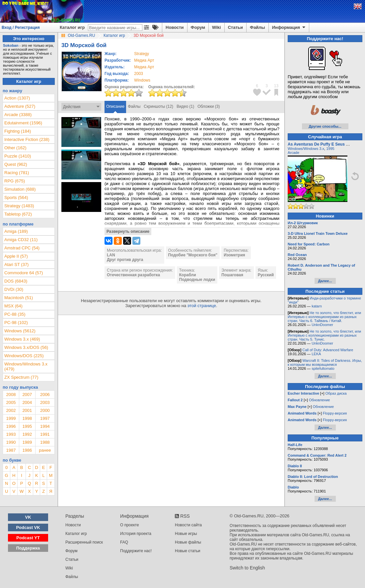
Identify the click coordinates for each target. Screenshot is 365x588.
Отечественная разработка (133, 275)
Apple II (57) (16, 256)
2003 (139, 74)
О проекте (130, 525)
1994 (45, 426)
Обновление (320, 400)
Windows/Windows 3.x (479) (26, 366)
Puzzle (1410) (18, 156)
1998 (27, 418)
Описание (115, 106)
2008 (11, 394)
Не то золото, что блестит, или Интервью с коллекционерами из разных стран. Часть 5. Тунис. (324, 335)
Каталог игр (72, 27)
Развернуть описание (128, 231)
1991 (45, 434)
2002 (11, 410)
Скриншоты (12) (158, 106)
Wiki (217, 27)
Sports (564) (16, 197)
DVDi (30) (14, 289)
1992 (27, 434)
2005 (11, 402)
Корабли (188, 275)
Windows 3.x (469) (22, 339)
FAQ (124, 542)
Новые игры (186, 534)
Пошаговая (232, 275)
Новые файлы (188, 542)
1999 (11, 418)
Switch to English (247, 568)
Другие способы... (325, 126)
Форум (198, 27)
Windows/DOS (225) (24, 356)
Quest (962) (16, 164)
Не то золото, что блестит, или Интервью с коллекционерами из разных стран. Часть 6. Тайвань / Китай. (324, 317)
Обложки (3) (209, 106)
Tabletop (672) (18, 214)
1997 (45, 418)
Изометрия (234, 255)
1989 (27, 442)
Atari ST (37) (16, 264)
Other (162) (15, 148)
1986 (27, 450)
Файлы (257, 27)
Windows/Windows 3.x (306, 149)
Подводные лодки (197, 280)
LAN (111, 255)
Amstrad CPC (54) (22, 248)
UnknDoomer (322, 325)
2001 (27, 410)
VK (28, 517)
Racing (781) (17, 173)
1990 (11, 442)
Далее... (325, 281)
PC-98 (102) (16, 323)
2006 (45, 394)
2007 (27, 394)
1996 (11, 426)
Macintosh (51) (19, 298)
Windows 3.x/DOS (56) (26, 347)
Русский (266, 275)
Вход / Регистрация (21, 28)
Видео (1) (185, 106)
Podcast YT (28, 538)
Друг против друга (125, 260)
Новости (175, 27)
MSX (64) (13, 306)
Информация (289, 28)
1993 (11, 434)
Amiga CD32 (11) (21, 240)
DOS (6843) (16, 281)
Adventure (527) (20, 106)
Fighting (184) (18, 131)
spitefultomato (323, 368)
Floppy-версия (335, 413)
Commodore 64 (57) (24, 273)
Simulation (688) (20, 189)
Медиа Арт (144, 60)
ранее (45, 450)
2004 (27, 402)
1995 (27, 426)
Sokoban (11, 45)
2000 (45, 410)
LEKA (316, 354)
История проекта (136, 534)
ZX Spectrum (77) (21, 377)
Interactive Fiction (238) (27, 139)
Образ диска (336, 393)
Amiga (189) (16, 231)
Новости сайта (188, 525)
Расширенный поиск (84, 542)
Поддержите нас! (136, 551)
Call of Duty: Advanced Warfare (328, 350)
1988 (45, 442)
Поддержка (28, 548)
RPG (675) (15, 181)
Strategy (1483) (19, 206)
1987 (11, 450)
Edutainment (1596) (23, 123)
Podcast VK (28, 527)
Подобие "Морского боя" (193, 255)
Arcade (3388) (18, 115)
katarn (317, 306)
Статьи (235, 27)
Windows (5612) (20, 331)
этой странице (202, 306)
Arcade (293, 153)
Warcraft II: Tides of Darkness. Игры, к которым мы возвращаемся (325, 362)
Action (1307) (17, 98)
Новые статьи (188, 551)
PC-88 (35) (15, 314)
